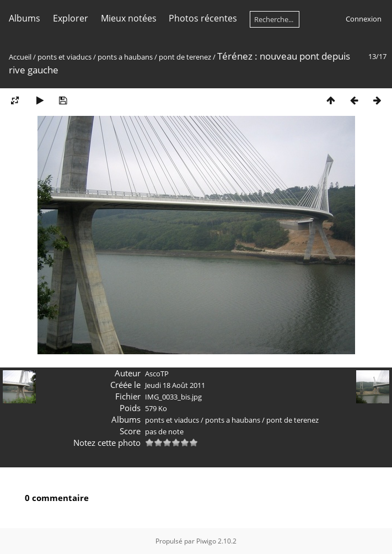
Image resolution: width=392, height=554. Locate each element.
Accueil (20, 57)
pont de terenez (185, 57)
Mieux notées (129, 18)
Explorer (71, 18)
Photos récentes (203, 18)
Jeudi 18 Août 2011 (175, 385)
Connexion (364, 19)
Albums (25, 18)
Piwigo (206, 541)
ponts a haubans (125, 57)
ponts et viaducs (65, 57)
